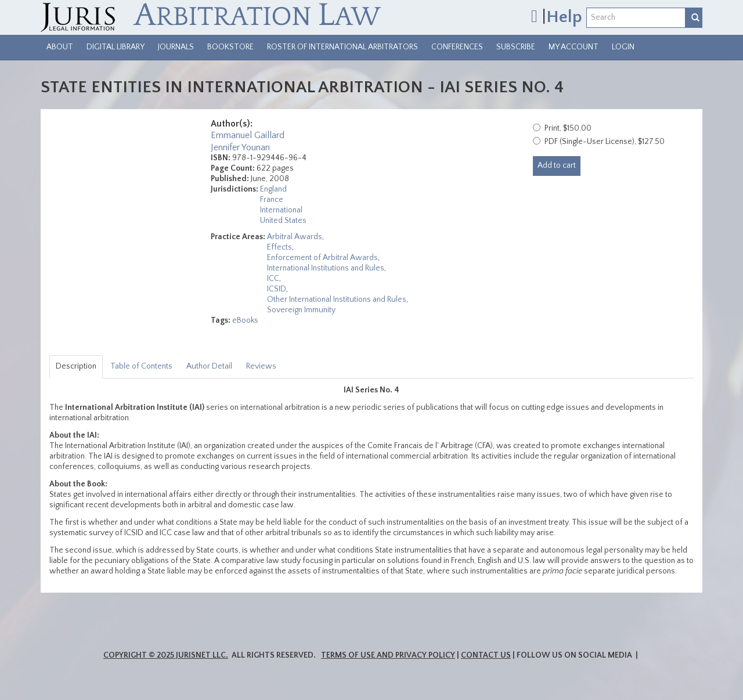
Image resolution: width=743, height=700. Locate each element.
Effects (279, 247)
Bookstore (230, 47)
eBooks (245, 320)
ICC (273, 279)
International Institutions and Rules (326, 268)
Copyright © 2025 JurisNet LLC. (166, 655)
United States (283, 221)
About (60, 47)
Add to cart (557, 165)
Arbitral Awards (295, 237)
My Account (574, 47)
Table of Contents (141, 366)
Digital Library (116, 47)
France (272, 200)
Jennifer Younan (240, 147)
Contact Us (486, 655)
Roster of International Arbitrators (342, 47)
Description (76, 366)
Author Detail (209, 366)
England (273, 189)
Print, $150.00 (568, 128)
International (281, 210)
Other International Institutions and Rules (337, 300)
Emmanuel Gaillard (248, 135)
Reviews (261, 366)
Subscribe (516, 47)
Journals (176, 47)
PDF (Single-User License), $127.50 (605, 142)
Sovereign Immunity (301, 310)
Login (623, 47)
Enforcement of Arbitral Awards (322, 258)
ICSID (277, 289)
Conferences (457, 47)
